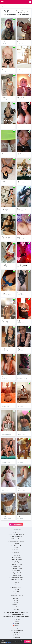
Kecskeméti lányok (16, 564)
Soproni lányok (16, 573)
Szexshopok (16, 552)
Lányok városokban (16, 587)
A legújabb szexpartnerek (16, 534)
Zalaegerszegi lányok (16, 580)
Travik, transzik (16, 545)
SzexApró (16, 607)
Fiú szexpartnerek (16, 539)
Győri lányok (16, 562)
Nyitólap (16, 532)
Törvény (16, 635)
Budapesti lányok (16, 558)
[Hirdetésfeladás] (30, 2)
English (16, 623)
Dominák (16, 543)
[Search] (16, 6)
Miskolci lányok (16, 566)
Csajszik (16, 600)
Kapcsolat (16, 637)
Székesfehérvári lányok (16, 577)
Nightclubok (16, 550)
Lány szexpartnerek (16, 537)
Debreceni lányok (16, 560)
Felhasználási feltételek (16, 631)
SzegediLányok (16, 605)
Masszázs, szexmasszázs (16, 541)
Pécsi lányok (16, 571)
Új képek (16, 589)
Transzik (16, 603)
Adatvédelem (16, 633)
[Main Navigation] (2, 2)
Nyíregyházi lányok (16, 569)
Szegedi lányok (16, 575)
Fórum (16, 592)
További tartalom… (16, 524)
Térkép (16, 585)
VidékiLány (16, 598)
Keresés (16, 594)
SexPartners (16, 609)
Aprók (16, 548)
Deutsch (16, 625)
